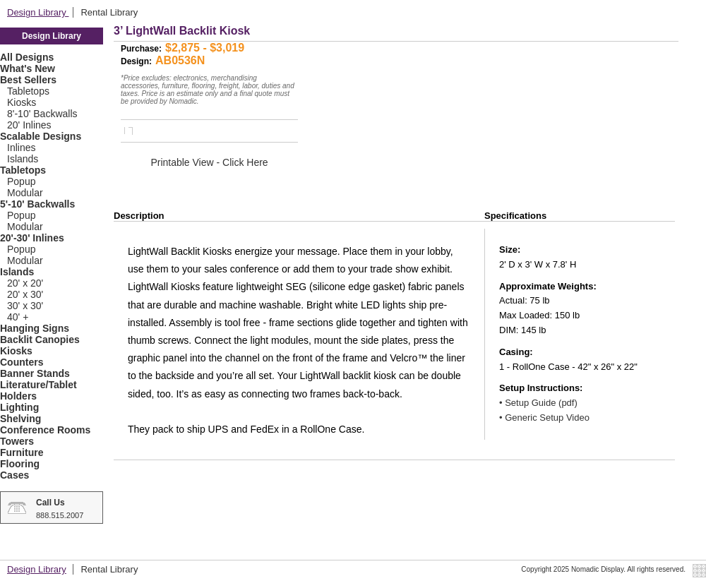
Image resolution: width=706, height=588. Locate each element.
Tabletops (28, 91)
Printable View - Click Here (209, 162)
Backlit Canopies (40, 340)
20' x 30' (25, 294)
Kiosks (22, 102)
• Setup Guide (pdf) (538, 403)
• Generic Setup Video (544, 418)
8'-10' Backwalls (42, 114)
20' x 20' (25, 283)
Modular (25, 193)
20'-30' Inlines (32, 238)
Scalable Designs (41, 136)
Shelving (20, 419)
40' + (18, 317)
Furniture (22, 452)
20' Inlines (29, 125)
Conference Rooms (45, 430)
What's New (28, 68)
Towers (17, 441)
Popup (21, 181)
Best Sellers (28, 80)
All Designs (27, 57)
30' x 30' (25, 306)
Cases (14, 475)
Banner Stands (35, 373)
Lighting (19, 407)
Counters (22, 362)
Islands (23, 159)
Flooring (20, 464)
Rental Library (109, 12)
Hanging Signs (35, 328)
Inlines (21, 148)
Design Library (38, 12)
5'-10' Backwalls (37, 204)
